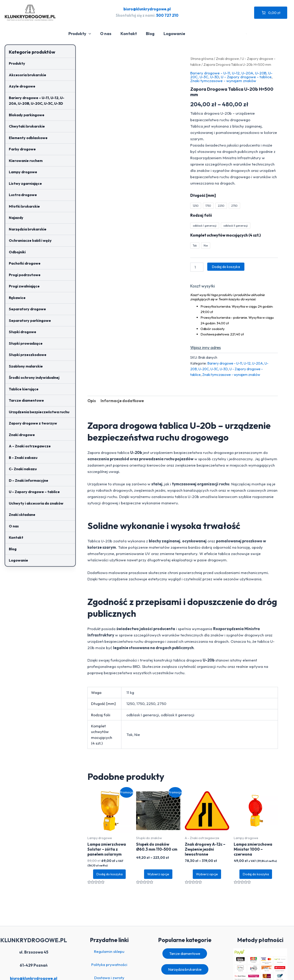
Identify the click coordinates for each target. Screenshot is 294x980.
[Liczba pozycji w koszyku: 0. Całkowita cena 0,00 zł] (271, 13)
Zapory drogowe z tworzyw (33, 423)
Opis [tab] (92, 401)
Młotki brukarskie (24, 206)
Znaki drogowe (22, 435)
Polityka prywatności (109, 965)
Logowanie (175, 34)
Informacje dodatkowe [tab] (122, 401)
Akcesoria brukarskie (28, 75)
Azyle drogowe (22, 86)
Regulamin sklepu (109, 951)
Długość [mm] (203, 195)
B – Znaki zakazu (23, 458)
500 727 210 (167, 15)
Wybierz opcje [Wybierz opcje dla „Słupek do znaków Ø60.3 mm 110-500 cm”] (158, 874)
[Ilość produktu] (197, 267)
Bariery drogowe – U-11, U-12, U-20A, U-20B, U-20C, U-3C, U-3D (37, 101)
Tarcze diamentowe (26, 400)
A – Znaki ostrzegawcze (30, 446)
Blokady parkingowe (27, 115)
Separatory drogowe (27, 309)
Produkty (84, 34)
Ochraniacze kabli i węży (30, 240)
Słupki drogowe (23, 332)
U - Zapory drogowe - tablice (246, 77)
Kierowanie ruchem (26, 161)
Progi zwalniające (24, 286)
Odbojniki (17, 252)
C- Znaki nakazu (23, 469)
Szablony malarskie (26, 366)
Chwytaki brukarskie (27, 126)
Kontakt (131, 34)
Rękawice (17, 298)
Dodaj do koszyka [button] (109, 874)
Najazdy (16, 218)
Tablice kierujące (24, 389)
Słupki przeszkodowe (28, 355)
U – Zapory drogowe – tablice (34, 492)
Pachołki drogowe (25, 263)
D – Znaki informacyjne (29, 480)
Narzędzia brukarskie (28, 229)
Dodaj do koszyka (226, 267)
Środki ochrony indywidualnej (34, 377)
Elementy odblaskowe (28, 138)
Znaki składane (22, 515)
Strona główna (202, 59)
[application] (93, 34)
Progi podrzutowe (25, 275)
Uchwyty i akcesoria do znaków (36, 503)
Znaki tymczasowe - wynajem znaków (223, 81)
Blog (152, 34)
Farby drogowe (22, 149)
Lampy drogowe (23, 172)
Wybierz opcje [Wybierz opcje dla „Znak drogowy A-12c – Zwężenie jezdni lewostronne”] (207, 874)
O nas (109, 34)
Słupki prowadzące (26, 343)
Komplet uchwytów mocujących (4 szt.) (225, 235)
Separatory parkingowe (30, 320)
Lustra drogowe (23, 195)
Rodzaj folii (201, 215)
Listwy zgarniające (25, 183)
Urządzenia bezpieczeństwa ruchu (39, 412)
